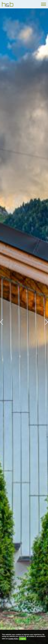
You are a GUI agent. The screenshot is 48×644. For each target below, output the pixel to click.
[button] (46, 322)
